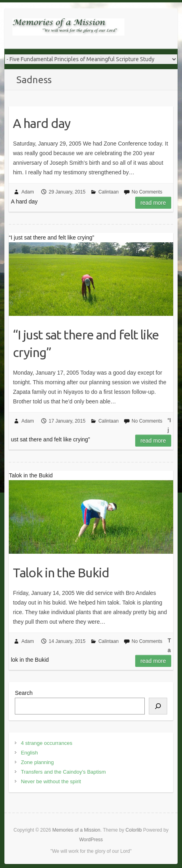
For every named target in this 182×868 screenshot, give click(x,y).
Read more (153, 203)
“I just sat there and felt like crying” (86, 344)
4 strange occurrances (47, 743)
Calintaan (109, 192)
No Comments (147, 192)
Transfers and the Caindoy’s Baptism (63, 772)
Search (24, 693)
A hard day (42, 123)
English (29, 753)
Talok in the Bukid (61, 573)
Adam (27, 192)
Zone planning (37, 762)
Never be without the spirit (51, 781)
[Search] (158, 706)
